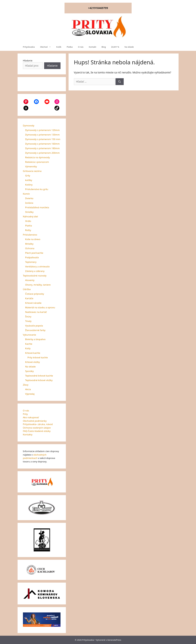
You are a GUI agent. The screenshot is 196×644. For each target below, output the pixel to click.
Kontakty (28, 434)
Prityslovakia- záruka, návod (38, 424)
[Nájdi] (120, 82)
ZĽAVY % (115, 47)
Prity (25, 414)
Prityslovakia (29, 47)
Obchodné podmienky (35, 421)
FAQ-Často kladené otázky (37, 431)
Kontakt (92, 47)
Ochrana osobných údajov (37, 428)
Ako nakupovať (31, 417)
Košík (59, 47)
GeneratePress (114, 640)
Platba (70, 47)
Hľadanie (28, 61)
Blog (104, 47)
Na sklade (129, 47)
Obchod (47, 47)
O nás (81, 47)
